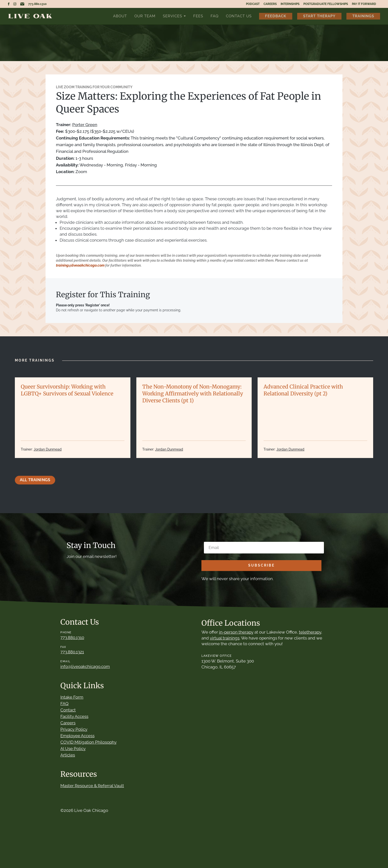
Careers (270, 4)
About (120, 16)
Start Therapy (319, 16)
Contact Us (239, 16)
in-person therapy (236, 632)
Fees (198, 16)
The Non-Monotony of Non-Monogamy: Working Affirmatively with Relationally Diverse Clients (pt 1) (193, 394)
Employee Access (77, 736)
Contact (68, 710)
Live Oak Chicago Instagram (15, 4)
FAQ (215, 16)
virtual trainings (225, 638)
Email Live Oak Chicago (22, 4)
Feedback (276, 16)
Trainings (363, 16)
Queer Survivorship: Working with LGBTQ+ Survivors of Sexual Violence (67, 390)
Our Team (145, 16)
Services (172, 16)
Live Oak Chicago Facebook (9, 4)
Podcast (253, 4)
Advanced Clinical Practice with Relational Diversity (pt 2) (303, 390)
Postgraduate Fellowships (326, 4)
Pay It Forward (364, 4)
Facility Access (74, 716)
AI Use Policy (73, 749)
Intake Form (72, 697)
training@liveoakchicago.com (80, 265)
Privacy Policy (74, 729)
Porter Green (85, 125)
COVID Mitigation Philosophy (88, 742)
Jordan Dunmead (48, 449)
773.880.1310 (37, 4)
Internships (290, 4)
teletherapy (310, 632)
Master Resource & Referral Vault (92, 786)
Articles (68, 755)
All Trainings (35, 480)
